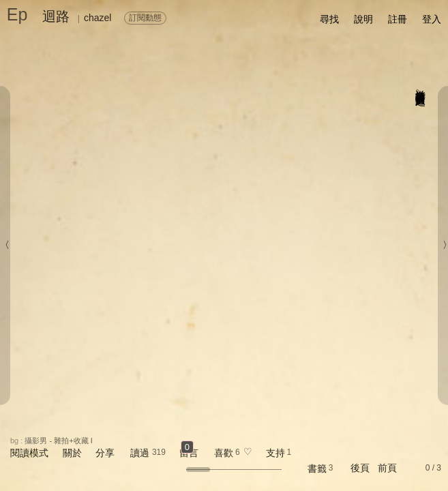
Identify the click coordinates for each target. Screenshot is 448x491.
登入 (432, 19)
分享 (105, 453)
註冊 (398, 19)
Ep (17, 14)
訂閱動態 (145, 18)
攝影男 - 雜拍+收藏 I (58, 441)
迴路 (56, 16)
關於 (72, 453)
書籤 (317, 468)
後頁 (360, 468)
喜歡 (224, 453)
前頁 (387, 468)
